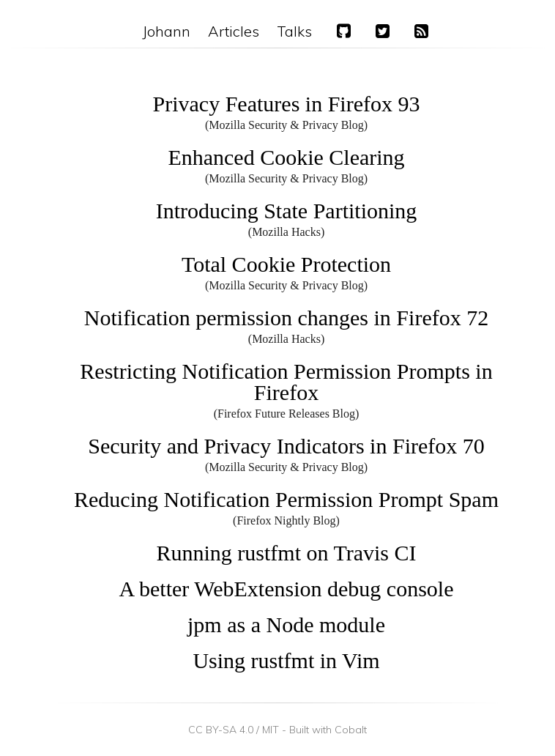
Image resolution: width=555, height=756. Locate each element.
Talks (294, 31)
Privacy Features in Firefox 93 (287, 104)
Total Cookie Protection (286, 264)
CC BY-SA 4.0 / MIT (234, 730)
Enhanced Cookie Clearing (286, 157)
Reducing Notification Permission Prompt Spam (286, 499)
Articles (234, 31)
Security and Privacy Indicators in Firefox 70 (286, 446)
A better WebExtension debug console (287, 589)
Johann (166, 31)
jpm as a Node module (286, 625)
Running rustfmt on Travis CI (286, 553)
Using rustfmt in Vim (286, 660)
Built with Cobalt (328, 730)
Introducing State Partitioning (287, 211)
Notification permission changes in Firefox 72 (286, 318)
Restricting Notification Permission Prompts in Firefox (286, 382)
